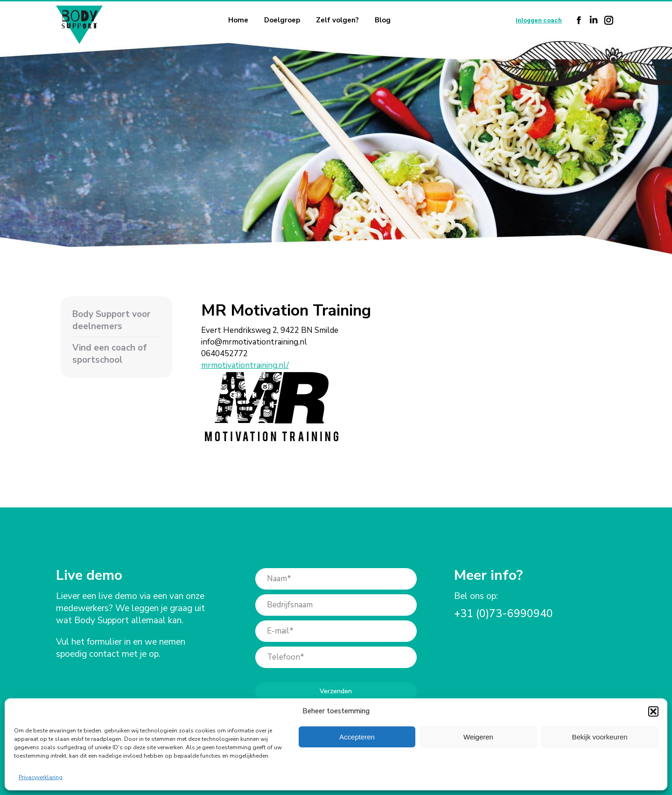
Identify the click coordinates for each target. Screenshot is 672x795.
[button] (653, 711)
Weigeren (478, 737)
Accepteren (357, 737)
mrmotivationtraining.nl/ (245, 365)
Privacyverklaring (41, 777)
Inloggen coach (539, 20)
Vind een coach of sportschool (110, 354)
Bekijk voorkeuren (599, 737)
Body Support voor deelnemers (111, 320)
